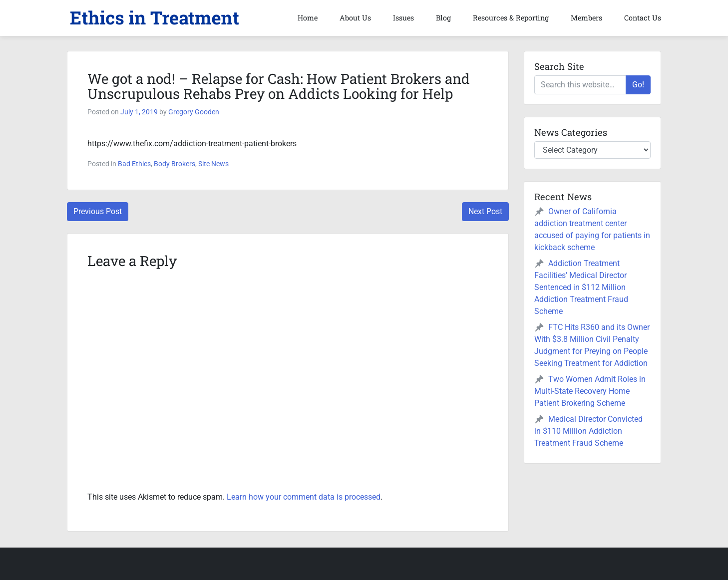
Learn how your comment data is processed (304, 497)
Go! (638, 85)
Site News (213, 164)
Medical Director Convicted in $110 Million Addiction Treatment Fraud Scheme (588, 431)
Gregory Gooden (194, 112)
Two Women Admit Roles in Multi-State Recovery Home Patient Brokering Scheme (590, 391)
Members (586, 18)
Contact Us (643, 18)
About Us (355, 18)
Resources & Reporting (511, 18)
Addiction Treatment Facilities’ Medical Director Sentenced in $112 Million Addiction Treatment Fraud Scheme (581, 287)
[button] (154, 18)
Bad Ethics (134, 164)
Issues (403, 18)
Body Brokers (175, 164)
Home (308, 18)
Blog (443, 18)
